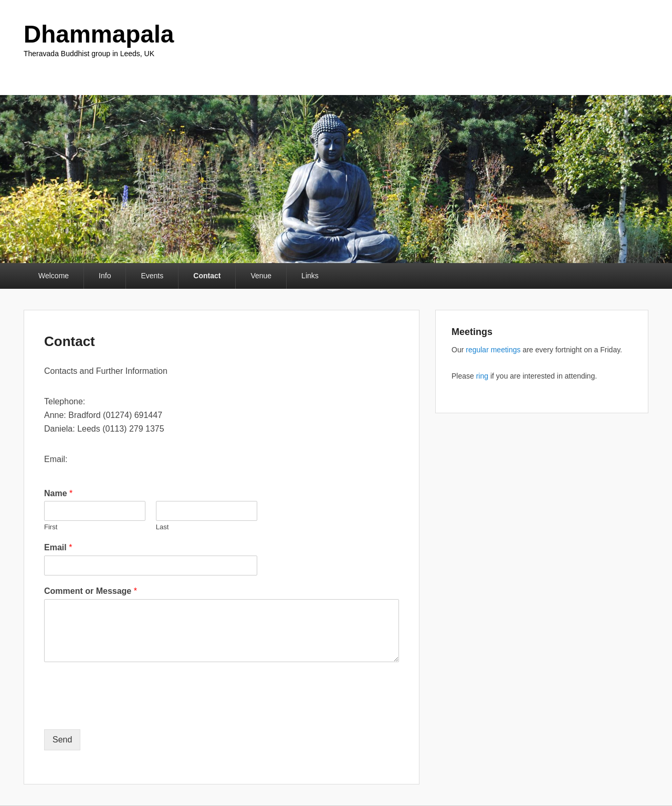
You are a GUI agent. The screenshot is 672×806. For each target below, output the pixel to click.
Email (58, 547)
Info (105, 276)
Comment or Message (91, 591)
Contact (207, 276)
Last (162, 527)
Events (152, 276)
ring (482, 376)
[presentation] (124, 712)
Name (58, 493)
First (51, 527)
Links (310, 276)
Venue (261, 276)
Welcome (54, 276)
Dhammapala (99, 34)
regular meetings (493, 350)
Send (62, 740)
